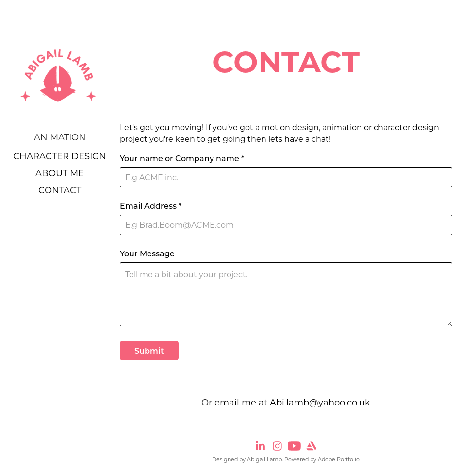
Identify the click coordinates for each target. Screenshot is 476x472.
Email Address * (151, 206)
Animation (60, 137)
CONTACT (60, 190)
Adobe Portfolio (339, 459)
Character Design (60, 156)
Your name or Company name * (182, 158)
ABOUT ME (60, 173)
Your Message (147, 253)
